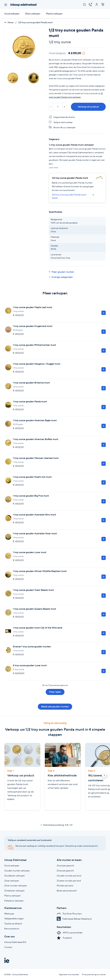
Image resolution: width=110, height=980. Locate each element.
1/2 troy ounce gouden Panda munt (36, 22)
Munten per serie (65, 886)
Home (9, 22)
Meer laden (55, 692)
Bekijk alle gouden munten (55, 707)
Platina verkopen (54, 14)
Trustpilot (64, 938)
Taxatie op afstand (13, 924)
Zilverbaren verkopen (14, 891)
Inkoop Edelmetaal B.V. (15, 942)
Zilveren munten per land (69, 881)
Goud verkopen (12, 14)
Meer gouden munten (61, 272)
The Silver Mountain (69, 914)
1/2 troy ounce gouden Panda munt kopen (73, 196)
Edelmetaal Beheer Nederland (74, 919)
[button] (104, 776)
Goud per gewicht (65, 866)
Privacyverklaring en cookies (94, 974)
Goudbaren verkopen (15, 876)
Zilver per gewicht (65, 871)
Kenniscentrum (12, 929)
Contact (8, 947)
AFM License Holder (70, 933)
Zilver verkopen (33, 14)
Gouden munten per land (69, 876)
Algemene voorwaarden (69, 974)
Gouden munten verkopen (17, 871)
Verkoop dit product (88, 107)
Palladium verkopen (14, 901)
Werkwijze (9, 914)
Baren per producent (67, 891)
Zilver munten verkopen (16, 886)
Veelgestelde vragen (14, 918)
